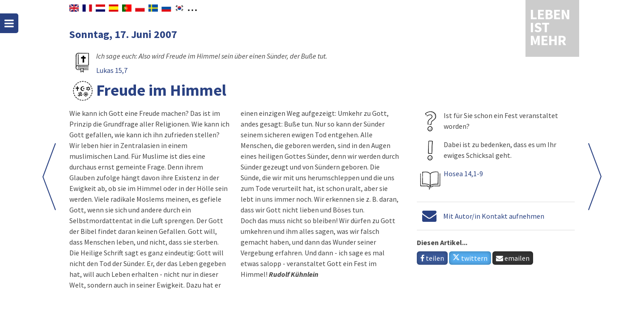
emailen (513, 258)
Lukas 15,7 (112, 70)
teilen (432, 258)
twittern (470, 258)
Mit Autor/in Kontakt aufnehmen (494, 216)
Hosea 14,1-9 (463, 174)
